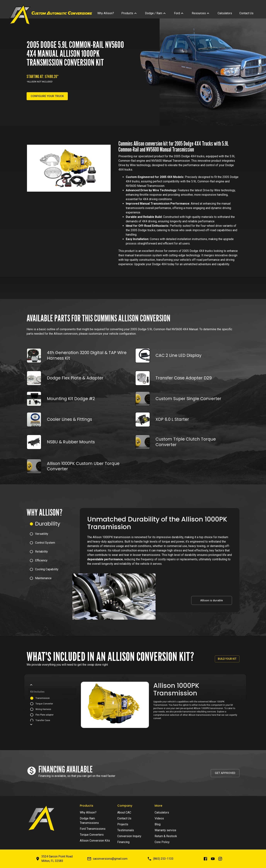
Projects (123, 824)
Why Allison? (88, 812)
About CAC (124, 812)
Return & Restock (166, 836)
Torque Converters (92, 835)
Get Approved (225, 773)
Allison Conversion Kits (95, 841)
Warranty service (165, 830)
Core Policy (162, 842)
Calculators (162, 812)
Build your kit (227, 659)
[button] (53, 524)
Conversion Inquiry (129, 836)
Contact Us (124, 818)
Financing (123, 842)
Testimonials (126, 830)
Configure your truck (47, 96)
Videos (159, 818)
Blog (158, 824)
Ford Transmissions (93, 829)
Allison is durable (212, 600)
